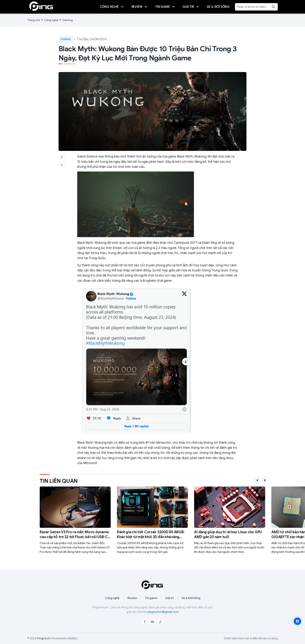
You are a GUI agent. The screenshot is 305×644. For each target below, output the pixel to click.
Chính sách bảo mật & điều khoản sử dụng (251, 638)
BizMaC (73, 638)
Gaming (68, 20)
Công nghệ (51, 20)
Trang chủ (34, 20)
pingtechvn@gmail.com (163, 612)
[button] (257, 480)
